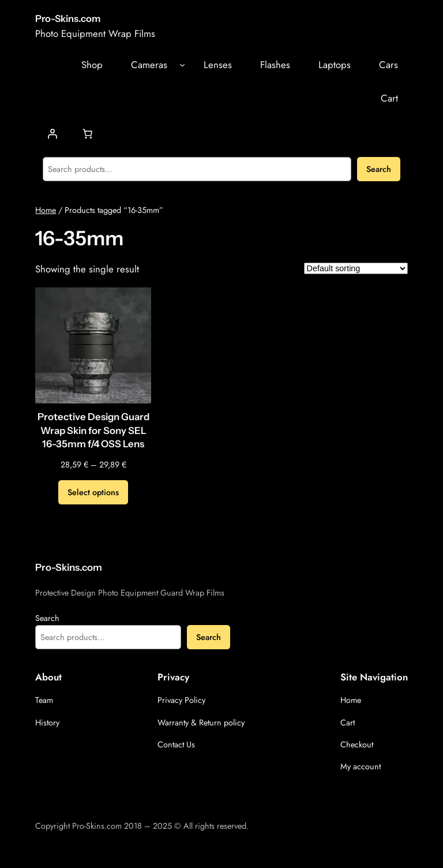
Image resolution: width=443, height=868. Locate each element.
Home (46, 210)
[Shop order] (356, 268)
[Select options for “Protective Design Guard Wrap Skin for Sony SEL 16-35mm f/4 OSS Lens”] (93, 492)
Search (379, 169)
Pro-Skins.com (68, 18)
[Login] (52, 134)
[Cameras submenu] (182, 65)
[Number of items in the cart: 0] (88, 134)
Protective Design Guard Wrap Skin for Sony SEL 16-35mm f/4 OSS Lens (93, 430)
